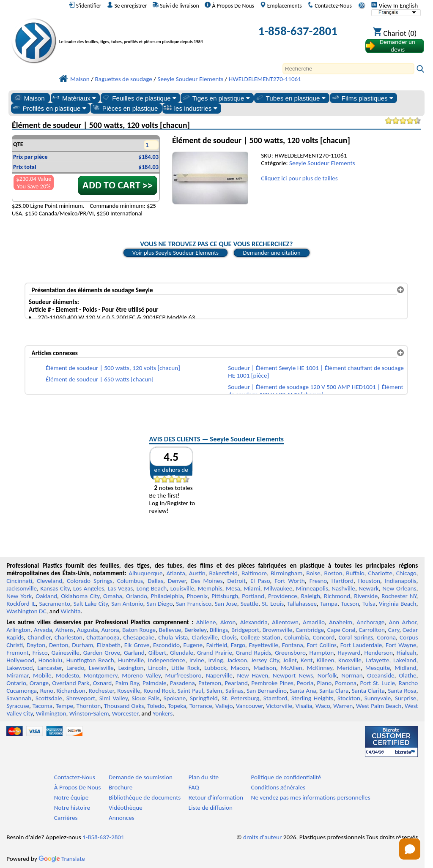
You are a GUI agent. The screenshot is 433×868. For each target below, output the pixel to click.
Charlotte (380, 573)
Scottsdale (49, 698)
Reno (47, 691)
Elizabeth (109, 645)
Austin (197, 573)
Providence (283, 596)
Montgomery (101, 675)
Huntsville (131, 660)
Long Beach (152, 588)
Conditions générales (278, 787)
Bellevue (170, 630)
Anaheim (341, 622)
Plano (324, 683)
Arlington (18, 630)
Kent (307, 660)
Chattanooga (103, 637)
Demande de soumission (141, 777)
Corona (386, 637)
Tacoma (42, 706)
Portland (253, 596)
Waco (323, 706)
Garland (134, 653)
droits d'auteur (262, 837)
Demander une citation (271, 253)
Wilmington (51, 713)
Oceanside (381, 675)
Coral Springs (356, 637)
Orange (39, 683)
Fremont (18, 653)
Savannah (19, 698)
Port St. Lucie (377, 683)
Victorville (279, 706)
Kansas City (55, 588)
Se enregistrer (127, 5)
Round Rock (159, 691)
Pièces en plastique (125, 108)
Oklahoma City (80, 596)
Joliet (290, 660)
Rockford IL (21, 604)
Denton (59, 645)
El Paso (260, 581)
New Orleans (399, 588)
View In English (395, 5)
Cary (394, 630)
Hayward (349, 653)
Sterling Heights (312, 698)
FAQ (194, 787)
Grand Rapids (254, 653)
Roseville (129, 691)
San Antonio (127, 604)
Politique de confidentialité (286, 777)
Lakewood (19, 668)
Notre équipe (71, 797)
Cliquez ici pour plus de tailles (299, 178)
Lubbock (215, 668)
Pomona (346, 683)
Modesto (67, 675)
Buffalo (355, 573)
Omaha (113, 596)
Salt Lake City (91, 604)
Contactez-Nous (330, 5)
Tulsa (369, 604)
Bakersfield (223, 573)
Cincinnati (19, 581)
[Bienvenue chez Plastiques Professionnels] (145, 33)
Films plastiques (362, 98)
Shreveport (81, 698)
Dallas (155, 581)
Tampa (329, 604)
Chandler (39, 637)
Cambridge (310, 630)
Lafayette (377, 660)
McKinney (320, 668)
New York (19, 596)
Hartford (343, 581)
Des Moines (207, 581)
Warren (343, 706)
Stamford (275, 698)
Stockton (349, 698)
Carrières (66, 818)
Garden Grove (102, 653)
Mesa (233, 588)
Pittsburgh (225, 596)
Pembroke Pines (272, 683)
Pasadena (182, 683)
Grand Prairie (215, 653)
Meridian (349, 668)
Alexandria (254, 622)
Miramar (17, 675)
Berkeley (195, 630)
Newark (369, 588)
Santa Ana (303, 691)
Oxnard (102, 683)
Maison (29, 98)
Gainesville (65, 653)
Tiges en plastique (216, 98)
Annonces (122, 818)
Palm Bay (127, 683)
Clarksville (205, 637)
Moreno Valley (141, 675)
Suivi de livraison (176, 5)
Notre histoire (72, 808)
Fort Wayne (401, 645)
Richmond (337, 596)
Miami (252, 588)
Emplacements (281, 5)
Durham (82, 645)
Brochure (121, 787)
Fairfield (217, 645)
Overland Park (71, 683)
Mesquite (378, 668)
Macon (240, 668)
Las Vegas (121, 588)
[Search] (348, 69)
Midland (405, 668)
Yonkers (163, 713)
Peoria (305, 683)
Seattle (249, 604)
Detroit (236, 581)
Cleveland (49, 581)
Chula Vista (173, 637)
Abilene (206, 622)
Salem (214, 691)
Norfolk (327, 675)
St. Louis (273, 604)
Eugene (193, 645)
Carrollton (372, 630)
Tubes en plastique (290, 98)
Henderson (378, 653)
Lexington (131, 668)
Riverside (366, 596)
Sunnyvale (378, 698)
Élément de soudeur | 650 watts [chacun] (100, 379)
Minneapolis (312, 588)
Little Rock (185, 668)
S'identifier (85, 5)
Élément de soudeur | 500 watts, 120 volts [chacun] (113, 368)
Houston (369, 581)
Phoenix (197, 596)
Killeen (325, 660)
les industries (190, 108)
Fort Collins (322, 645)
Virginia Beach (397, 604)
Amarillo (314, 622)
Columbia (296, 637)
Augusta (88, 630)
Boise (313, 573)
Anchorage (370, 622)
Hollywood (20, 660)
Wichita (70, 611)
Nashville (343, 588)
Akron (228, 622)
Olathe (407, 675)
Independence (167, 660)
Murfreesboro (184, 675)
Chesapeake (139, 637)
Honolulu (50, 660)
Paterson (210, 683)
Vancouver (249, 706)
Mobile (42, 675)
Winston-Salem (89, 713)
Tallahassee (302, 604)
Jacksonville (22, 588)
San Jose (226, 604)
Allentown (285, 622)
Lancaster (49, 668)
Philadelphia (167, 596)
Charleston (69, 637)
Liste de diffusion (211, 808)
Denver (177, 581)
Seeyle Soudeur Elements (322, 163)
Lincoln (157, 668)
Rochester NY (399, 596)
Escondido (166, 645)
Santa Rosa (402, 691)
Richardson (71, 691)
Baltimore (254, 573)
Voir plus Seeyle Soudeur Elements (175, 253)
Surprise (406, 698)
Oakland (46, 596)
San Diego (159, 604)
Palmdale (155, 683)
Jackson (237, 660)
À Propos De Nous (229, 5)
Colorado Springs (90, 581)
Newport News (293, 675)
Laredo (75, 668)
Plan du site (204, 777)
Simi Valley (114, 698)
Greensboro (290, 653)
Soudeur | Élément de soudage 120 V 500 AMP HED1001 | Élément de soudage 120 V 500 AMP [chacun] (315, 391)
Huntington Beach (90, 660)
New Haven (253, 675)
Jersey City (265, 660)
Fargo (238, 645)
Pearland (236, 683)
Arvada (43, 630)
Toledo (156, 706)
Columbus (130, 581)
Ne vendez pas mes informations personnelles (311, 797)
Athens (64, 630)
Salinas (234, 691)
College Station (260, 637)
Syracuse (18, 706)
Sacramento (55, 604)
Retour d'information (216, 797)
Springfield (204, 698)
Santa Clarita (368, 691)
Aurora (110, 630)
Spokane (175, 698)
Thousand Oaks (124, 706)
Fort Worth (290, 581)
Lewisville (101, 668)
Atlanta (175, 573)
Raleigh (311, 596)
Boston (333, 573)
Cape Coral (341, 630)
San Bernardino (267, 691)
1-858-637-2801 (298, 31)
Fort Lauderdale (361, 645)
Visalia (304, 706)
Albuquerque (145, 573)
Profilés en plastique (49, 108)
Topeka (177, 706)
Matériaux (74, 98)
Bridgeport (245, 630)
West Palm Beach (379, 706)
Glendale (182, 653)
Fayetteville (263, 645)
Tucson (350, 604)
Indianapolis (401, 581)
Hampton (322, 653)
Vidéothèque (126, 808)
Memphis (210, 588)
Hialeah (407, 653)
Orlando (137, 596)
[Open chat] (410, 849)
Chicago (406, 573)
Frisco (40, 653)
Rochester (101, 691)
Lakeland (405, 660)
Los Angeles (89, 588)
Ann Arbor (402, 622)
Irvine (197, 660)
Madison (265, 668)
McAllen (292, 668)
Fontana (293, 645)
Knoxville (350, 660)
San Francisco (194, 604)
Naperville (219, 675)
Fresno (318, 581)
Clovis (229, 637)
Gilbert (157, 653)
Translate (62, 859)
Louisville (182, 588)
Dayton (36, 645)
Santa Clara (334, 691)
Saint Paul (190, 691)
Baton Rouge (139, 630)
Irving (215, 660)
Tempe (64, 706)
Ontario (16, 683)
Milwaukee (278, 588)
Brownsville (278, 630)
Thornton (89, 706)
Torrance (201, 706)
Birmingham (286, 573)
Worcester (125, 713)
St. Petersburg (241, 698)
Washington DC (26, 611)
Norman (352, 675)
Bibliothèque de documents (145, 797)
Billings (219, 630)
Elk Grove (137, 645)
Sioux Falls (146, 698)
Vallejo (224, 706)
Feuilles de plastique (139, 98)
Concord (324, 637)
